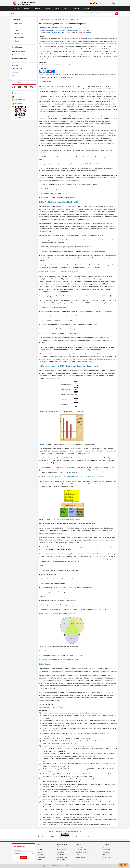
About (66, 9)
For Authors (60, 852)
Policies (106, 844)
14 (108, 287)
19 (40, 792)
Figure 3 (74, 472)
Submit (87, 9)
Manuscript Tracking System (84, 847)
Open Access (106, 847)
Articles (26, 9)
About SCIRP (62, 844)
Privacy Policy (106, 857)
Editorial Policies (62, 850)
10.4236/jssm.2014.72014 (49, 33)
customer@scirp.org (21, 97)
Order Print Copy (17, 69)
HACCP (56, 65)
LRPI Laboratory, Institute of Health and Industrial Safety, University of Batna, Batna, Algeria (65, 30)
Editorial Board (18, 34)
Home (17, 9)
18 (89, 454)
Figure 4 (70, 549)
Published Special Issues (20, 55)
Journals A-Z (42, 847)
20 (40, 797)
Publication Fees (19, 38)
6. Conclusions (45, 664)
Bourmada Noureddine (54, 28)
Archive (16, 30)
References (43, 710)
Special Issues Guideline (20, 59)
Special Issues (61, 860)
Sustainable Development (46, 65)
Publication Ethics (107, 850)
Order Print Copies (81, 850)
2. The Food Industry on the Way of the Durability (59, 202)
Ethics (59, 847)
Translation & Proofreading (84, 852)
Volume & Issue (81, 857)
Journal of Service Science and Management (52, 20)
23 (40, 472)
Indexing (16, 41)
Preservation (106, 852)
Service (79, 844)
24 (60, 533)
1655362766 (19, 104)
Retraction (105, 855)
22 (54, 463)
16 (110, 296)
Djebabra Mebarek (66, 28)
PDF (59, 33)
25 (81, 543)
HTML (64, 33)
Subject (40, 850)
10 (94, 212)
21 (92, 454)
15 (70, 292)
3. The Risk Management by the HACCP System (58, 272)
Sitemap (41, 855)
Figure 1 (90, 267)
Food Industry (63, 65)
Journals (37, 9)
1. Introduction (45, 82)
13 (56, 281)
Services (76, 9)
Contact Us (15, 72)
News (57, 9)
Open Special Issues (18, 51)
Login (114, 3)
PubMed (92, 756)
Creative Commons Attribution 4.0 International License (78, 837)
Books (47, 9)
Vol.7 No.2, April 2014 (72, 20)
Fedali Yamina (43, 28)
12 (103, 236)
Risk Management (73, 65)
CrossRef (86, 756)
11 (40, 219)
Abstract (42, 36)
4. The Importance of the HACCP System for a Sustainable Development (68, 366)
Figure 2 (98, 267)
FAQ (13, 76)
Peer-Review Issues (63, 855)
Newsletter (15, 65)
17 (105, 303)
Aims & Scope (18, 23)
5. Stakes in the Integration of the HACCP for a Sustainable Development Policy (71, 477)
